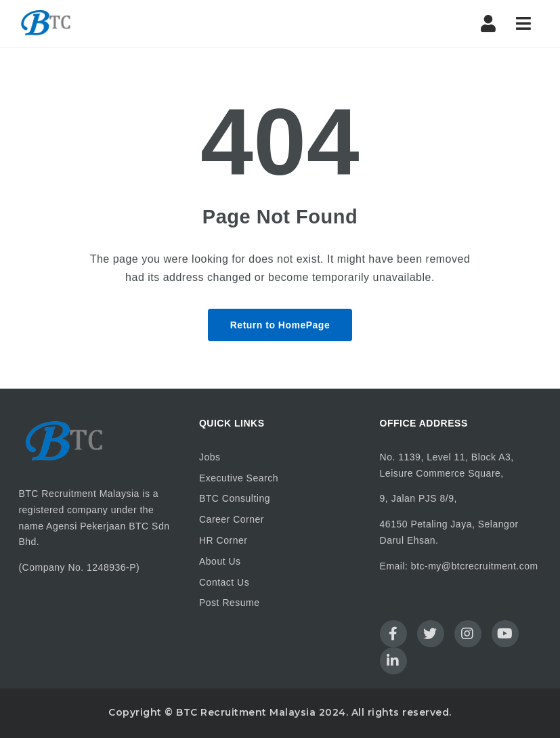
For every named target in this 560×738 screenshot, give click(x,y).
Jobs (210, 457)
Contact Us (224, 582)
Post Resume (230, 603)
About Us (220, 561)
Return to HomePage (280, 325)
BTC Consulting (235, 498)
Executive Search (239, 478)
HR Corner (223, 540)
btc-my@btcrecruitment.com (475, 566)
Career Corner (232, 519)
